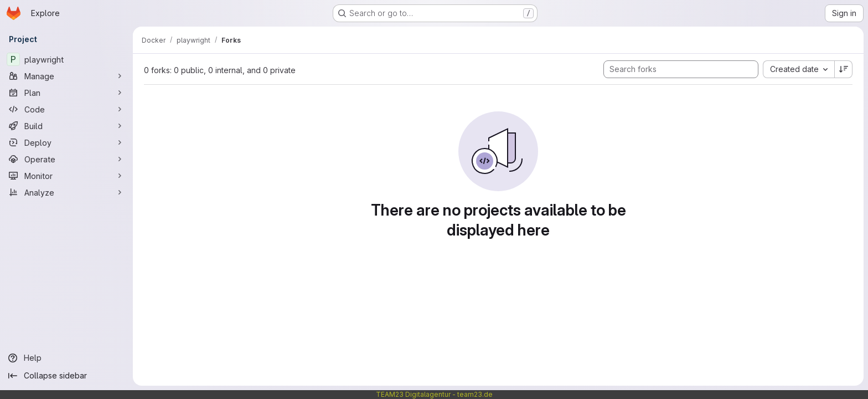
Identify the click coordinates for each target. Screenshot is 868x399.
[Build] (66, 126)
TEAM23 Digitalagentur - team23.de (434, 394)
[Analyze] (66, 192)
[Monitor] (66, 176)
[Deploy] (66, 142)
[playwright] (66, 59)
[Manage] (66, 76)
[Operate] (66, 159)
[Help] (66, 358)
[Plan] (66, 93)
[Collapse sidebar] (66, 376)
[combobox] (799, 69)
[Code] (66, 109)
